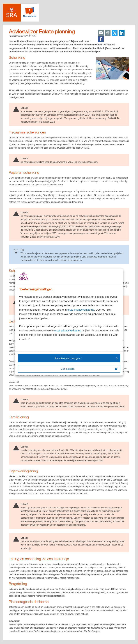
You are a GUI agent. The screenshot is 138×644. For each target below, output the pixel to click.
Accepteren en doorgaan (86, 358)
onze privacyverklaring (81, 309)
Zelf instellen (89, 369)
